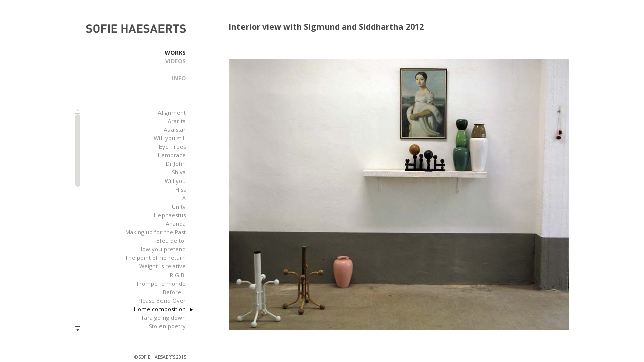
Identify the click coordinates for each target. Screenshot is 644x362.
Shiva (179, 172)
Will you (175, 181)
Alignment (172, 112)
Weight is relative (163, 266)
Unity (179, 206)
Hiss (180, 189)
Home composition (160, 309)
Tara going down (163, 318)
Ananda (176, 223)
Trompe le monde (161, 283)
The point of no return (155, 258)
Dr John (176, 164)
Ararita (177, 121)
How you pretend (162, 249)
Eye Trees (172, 147)
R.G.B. (178, 275)
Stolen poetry (167, 326)
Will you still (170, 138)
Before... (174, 292)
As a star (175, 129)
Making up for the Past (155, 232)
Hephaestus (170, 215)
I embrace (172, 155)
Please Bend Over (162, 300)
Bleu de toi (171, 241)
